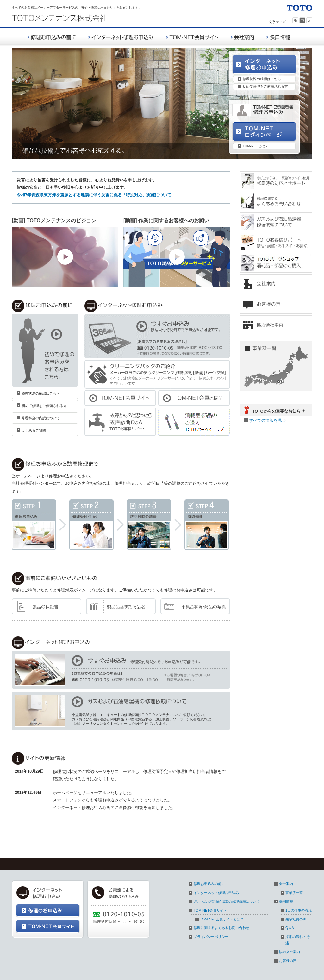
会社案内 (286, 884)
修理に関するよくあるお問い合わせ (221, 928)
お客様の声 (288, 961)
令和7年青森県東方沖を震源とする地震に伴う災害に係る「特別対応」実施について (94, 195)
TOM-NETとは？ (255, 146)
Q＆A (290, 928)
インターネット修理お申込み (216, 893)
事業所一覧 (294, 893)
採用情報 (286, 901)
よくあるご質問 (34, 430)
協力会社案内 (290, 952)
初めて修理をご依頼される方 (265, 86)
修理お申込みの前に (209, 884)
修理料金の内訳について (41, 418)
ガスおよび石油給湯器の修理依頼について (227, 901)
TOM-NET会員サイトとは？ (222, 919)
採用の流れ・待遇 (298, 940)
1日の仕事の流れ (299, 910)
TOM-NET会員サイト (210, 910)
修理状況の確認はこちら (262, 79)
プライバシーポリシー (211, 937)
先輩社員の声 (296, 919)
